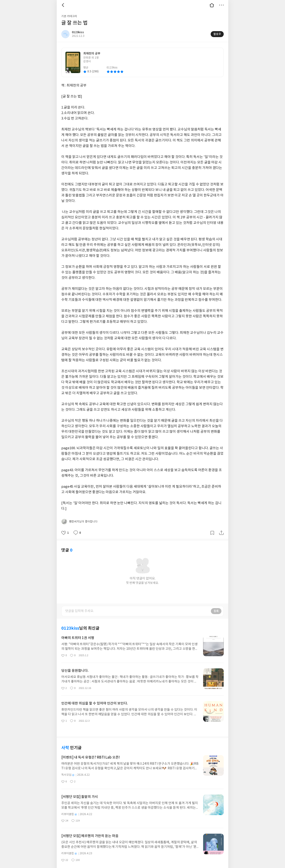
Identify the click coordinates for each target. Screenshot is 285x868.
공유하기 (221, 527)
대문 (212, 5)
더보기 (221, 5)
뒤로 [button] (64, 5)
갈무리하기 (212, 527)
